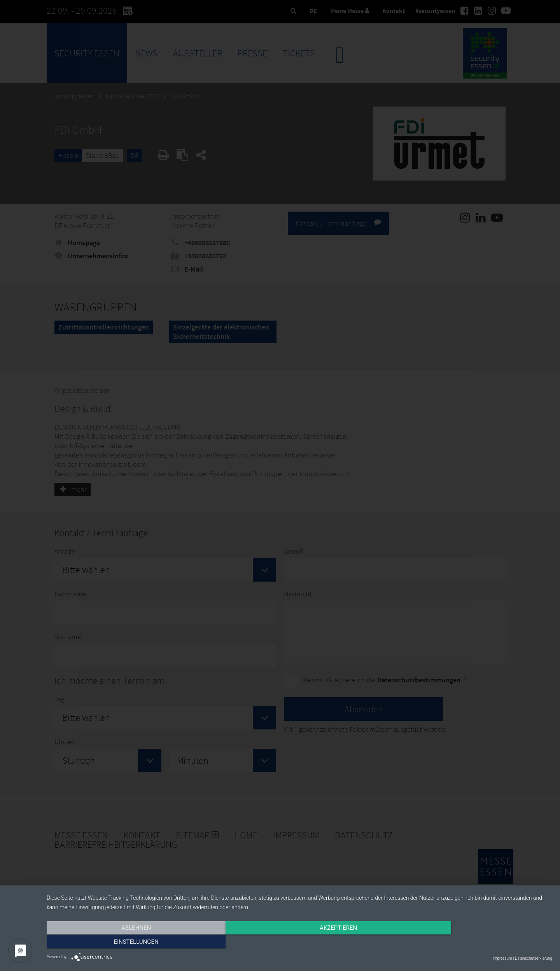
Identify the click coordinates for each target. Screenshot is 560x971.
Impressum (502, 958)
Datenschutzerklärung (534, 958)
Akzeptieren (299, 943)
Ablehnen (122, 943)
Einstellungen (476, 943)
